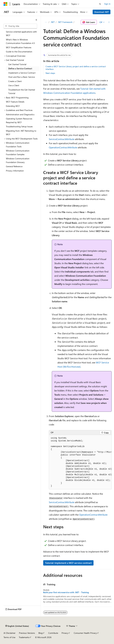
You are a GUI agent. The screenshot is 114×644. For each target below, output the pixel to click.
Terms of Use (9, 637)
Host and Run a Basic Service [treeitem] (22, 77)
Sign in (107, 4)
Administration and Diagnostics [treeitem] (20, 114)
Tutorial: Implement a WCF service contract (68, 563)
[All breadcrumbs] (46, 22)
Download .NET (102, 12)
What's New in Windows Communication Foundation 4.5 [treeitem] (20, 41)
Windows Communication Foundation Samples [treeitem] (18, 152)
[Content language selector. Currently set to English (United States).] (17, 626)
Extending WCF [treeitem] (13, 106)
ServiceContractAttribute (62, 139)
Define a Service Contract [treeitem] (20, 68)
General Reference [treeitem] (14, 166)
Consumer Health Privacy (85, 633)
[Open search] (100, 4)
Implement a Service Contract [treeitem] (22, 73)
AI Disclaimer (9, 633)
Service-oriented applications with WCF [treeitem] (21, 34)
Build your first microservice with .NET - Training (66, 592)
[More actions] (109, 22)
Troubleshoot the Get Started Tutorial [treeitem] (22, 92)
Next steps (50, 73)
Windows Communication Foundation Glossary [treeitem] (18, 160)
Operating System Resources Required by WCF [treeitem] (19, 120)
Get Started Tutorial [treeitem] (17, 64)
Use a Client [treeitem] (14, 85)
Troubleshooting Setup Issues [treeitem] (19, 126)
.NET (53, 22)
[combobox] (20, 26)
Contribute (53, 633)
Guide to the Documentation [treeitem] (19, 52)
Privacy (65, 633)
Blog (40, 633)
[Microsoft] (5, 4)
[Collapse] (36, 20)
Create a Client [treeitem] (15, 81)
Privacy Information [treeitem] (15, 171)
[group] (80, 462)
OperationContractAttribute (63, 147)
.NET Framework (65, 22)
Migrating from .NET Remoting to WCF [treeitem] (21, 133)
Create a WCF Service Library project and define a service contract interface (76, 68)
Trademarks (24, 637)
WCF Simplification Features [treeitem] (19, 47)
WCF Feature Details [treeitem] (15, 102)
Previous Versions (27, 633)
